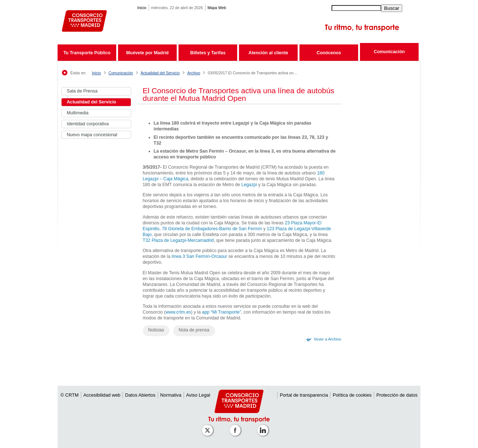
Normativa (171, 395)
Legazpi (249, 185)
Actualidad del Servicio (160, 73)
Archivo (194, 73)
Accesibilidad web (102, 395)
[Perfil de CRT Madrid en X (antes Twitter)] (209, 427)
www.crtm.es (178, 312)
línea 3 (178, 256)
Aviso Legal (198, 395)
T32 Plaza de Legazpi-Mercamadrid (178, 240)
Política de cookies (352, 395)
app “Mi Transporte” (221, 312)
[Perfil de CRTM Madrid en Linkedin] (264, 427)
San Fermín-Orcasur (207, 256)
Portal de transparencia (304, 395)
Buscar (391, 8)
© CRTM (70, 395)
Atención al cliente (268, 53)
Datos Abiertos (140, 395)
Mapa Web (217, 8)
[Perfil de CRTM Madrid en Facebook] (236, 427)
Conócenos (329, 53)
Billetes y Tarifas (208, 53)
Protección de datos (397, 395)
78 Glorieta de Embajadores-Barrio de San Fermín (212, 229)
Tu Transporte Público (87, 53)
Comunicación (389, 52)
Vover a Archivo (327, 339)
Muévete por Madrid (147, 53)
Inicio (142, 8)
